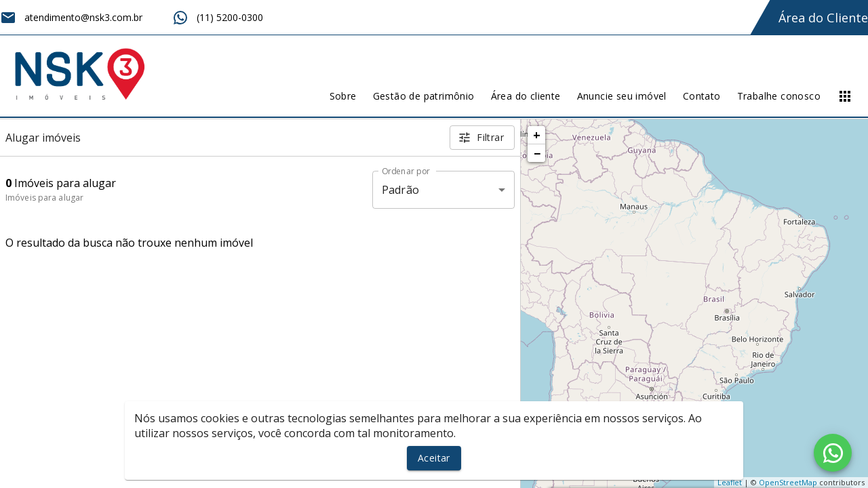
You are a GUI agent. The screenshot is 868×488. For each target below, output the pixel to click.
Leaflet (730, 482)
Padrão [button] (400, 190)
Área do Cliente (823, 18)
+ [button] (537, 135)
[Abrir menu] (845, 96)
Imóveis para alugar (44, 198)
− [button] (537, 153)
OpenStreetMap (788, 482)
